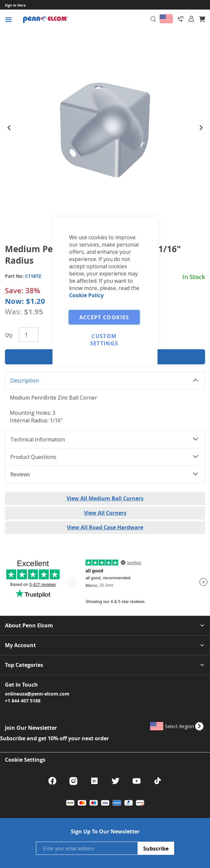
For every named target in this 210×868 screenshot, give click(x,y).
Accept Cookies (104, 317)
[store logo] (65, 20)
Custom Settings (104, 339)
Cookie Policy (86, 295)
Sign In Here (15, 5)
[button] (9, 130)
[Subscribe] (156, 848)
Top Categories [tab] (24, 665)
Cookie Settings (25, 760)
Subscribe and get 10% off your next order (54, 738)
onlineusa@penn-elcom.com (37, 694)
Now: (14, 301)
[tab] (191, 19)
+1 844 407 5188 (23, 700)
